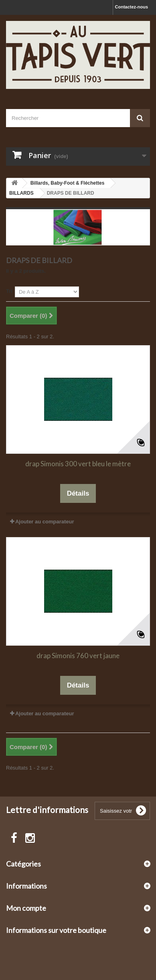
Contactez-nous (132, 7)
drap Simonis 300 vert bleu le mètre (78, 464)
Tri (9, 291)
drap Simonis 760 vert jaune (78, 656)
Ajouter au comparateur (45, 522)
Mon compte (26, 908)
